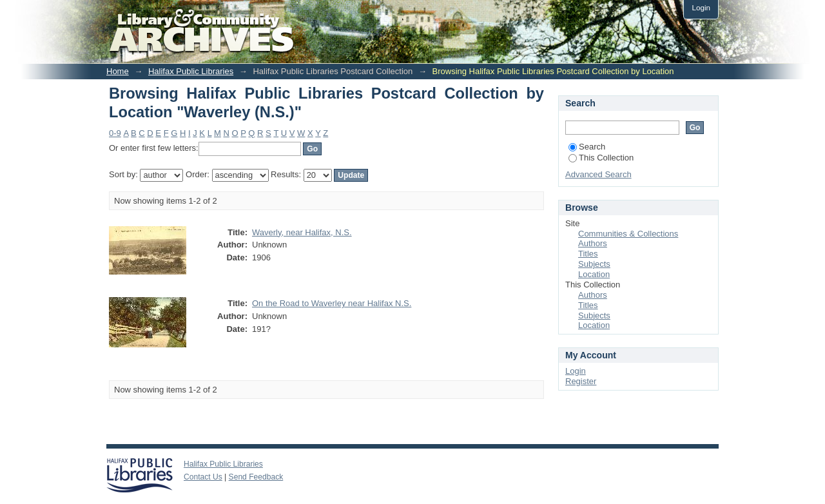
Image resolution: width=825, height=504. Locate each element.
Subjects (594, 264)
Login (701, 7)
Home (118, 71)
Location (594, 274)
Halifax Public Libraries (191, 71)
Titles (588, 254)
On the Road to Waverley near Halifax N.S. (332, 303)
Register (581, 381)
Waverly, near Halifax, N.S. (302, 232)
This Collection (601, 158)
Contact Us (203, 477)
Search (587, 147)
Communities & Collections (628, 234)
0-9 (115, 133)
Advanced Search (598, 174)
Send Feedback (256, 477)
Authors (593, 243)
